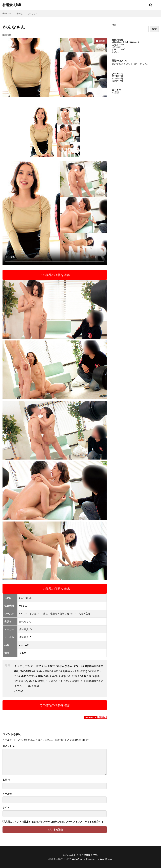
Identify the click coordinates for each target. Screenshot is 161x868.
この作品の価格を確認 (55, 275)
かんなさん (33, 13)
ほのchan (117, 47)
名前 (6, 780)
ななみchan (118, 44)
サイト (6, 808)
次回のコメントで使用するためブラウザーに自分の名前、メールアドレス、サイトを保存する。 (56, 822)
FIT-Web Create (75, 859)
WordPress (107, 859)
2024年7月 (117, 81)
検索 (114, 25)
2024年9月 (117, 76)
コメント (9, 746)
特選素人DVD (12, 5)
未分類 (20, 13)
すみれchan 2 (119, 49)
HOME (8, 13)
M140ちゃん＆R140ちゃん (126, 42)
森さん (115, 51)
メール (7, 794)
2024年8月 (117, 78)
